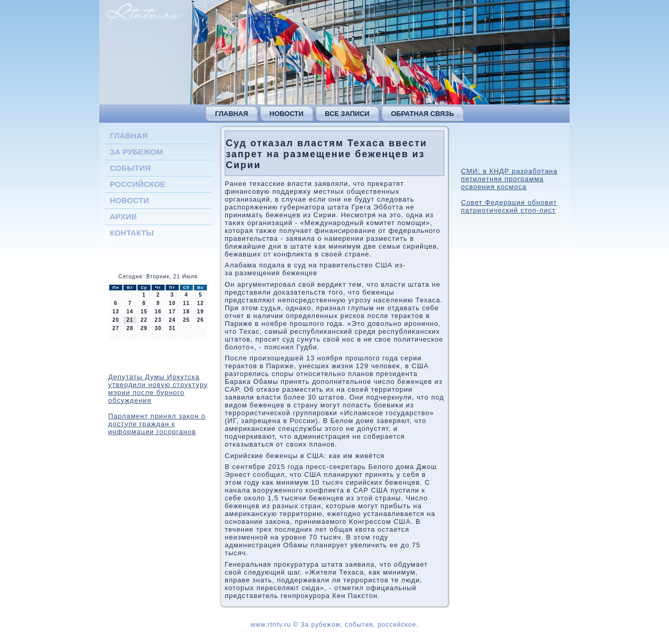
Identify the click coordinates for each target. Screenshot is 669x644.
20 (116, 320)
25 (186, 320)
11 (186, 303)
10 (172, 303)
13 (116, 312)
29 (144, 328)
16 (158, 312)
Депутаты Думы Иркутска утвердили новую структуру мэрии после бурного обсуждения (158, 389)
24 (172, 320)
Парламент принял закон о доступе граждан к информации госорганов (157, 424)
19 (200, 312)
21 (130, 320)
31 (172, 328)
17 (172, 312)
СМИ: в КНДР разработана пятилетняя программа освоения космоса (509, 179)
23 (158, 320)
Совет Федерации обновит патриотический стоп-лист (509, 206)
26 (200, 320)
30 (158, 328)
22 (144, 320)
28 (130, 328)
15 (144, 312)
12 (200, 303)
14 (130, 312)
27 (116, 328)
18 (186, 312)
